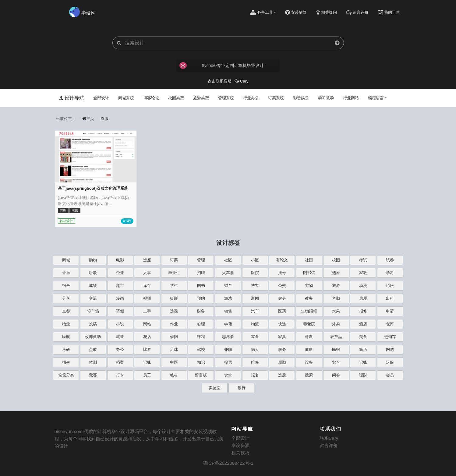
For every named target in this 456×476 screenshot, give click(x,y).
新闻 (255, 298)
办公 (120, 349)
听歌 (93, 273)
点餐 (66, 311)
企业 (120, 273)
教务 (309, 298)
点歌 (93, 349)
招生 (66, 362)
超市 (120, 286)
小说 (120, 324)
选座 (147, 260)
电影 (120, 260)
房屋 (363, 298)
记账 (147, 362)
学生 (174, 286)
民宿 (336, 349)
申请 (390, 311)
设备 (309, 362)
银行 (242, 388)
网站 (147, 324)
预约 (201, 298)
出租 (390, 298)
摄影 (174, 298)
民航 (66, 337)
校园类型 (176, 98)
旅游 (336, 286)
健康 (309, 349)
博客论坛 (151, 98)
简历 (363, 349)
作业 (174, 324)
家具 (282, 337)
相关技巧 (240, 453)
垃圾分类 (66, 375)
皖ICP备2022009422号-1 (228, 463)
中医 (174, 362)
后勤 (282, 362)
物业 (66, 324)
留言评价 (329, 445)
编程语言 (377, 98)
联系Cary (329, 438)
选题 (282, 375)
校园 (336, 260)
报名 (255, 375)
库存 (147, 286)
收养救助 (93, 337)
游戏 (228, 298)
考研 (66, 349)
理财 (363, 375)
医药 (282, 311)
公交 (282, 286)
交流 (93, 298)
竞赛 (93, 375)
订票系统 (276, 98)
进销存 (390, 337)
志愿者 (228, 337)
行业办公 (251, 98)
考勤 (336, 298)
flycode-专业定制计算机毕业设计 (222, 66)
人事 (147, 273)
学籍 (228, 324)
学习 (390, 273)
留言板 (201, 375)
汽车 (255, 311)
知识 (201, 362)
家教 (363, 273)
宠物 (309, 286)
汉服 (104, 119)
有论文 (282, 260)
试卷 (390, 260)
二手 (147, 311)
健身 (282, 298)
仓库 (390, 324)
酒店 (363, 324)
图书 (201, 286)
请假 (120, 311)
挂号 (282, 273)
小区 (255, 260)
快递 (282, 324)
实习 (336, 362)
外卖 (336, 324)
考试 (363, 260)
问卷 (336, 375)
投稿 (93, 324)
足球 (174, 349)
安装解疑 (296, 12)
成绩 (93, 286)
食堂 (228, 375)
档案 (120, 362)
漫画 (120, 298)
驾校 (201, 349)
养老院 (309, 324)
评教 (309, 337)
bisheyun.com (69, 431)
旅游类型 (201, 98)
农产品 (336, 337)
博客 (255, 286)
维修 (255, 362)
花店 (147, 337)
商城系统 (126, 98)
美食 (363, 337)
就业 (120, 337)
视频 (147, 298)
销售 (228, 311)
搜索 (309, 375)
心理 (201, 324)
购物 (93, 260)
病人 (255, 349)
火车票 (228, 273)
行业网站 (351, 98)
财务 (201, 311)
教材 (174, 375)
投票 (228, 362)
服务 (282, 349)
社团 (309, 260)
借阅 (174, 337)
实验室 (215, 388)
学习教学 (326, 98)
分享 (66, 298)
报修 (363, 311)
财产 (228, 286)
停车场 (93, 311)
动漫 (363, 286)
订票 (174, 260)
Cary (241, 81)
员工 (147, 375)
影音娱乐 (301, 98)
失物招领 (309, 311)
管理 (201, 260)
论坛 (390, 286)
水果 (336, 311)
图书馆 (309, 273)
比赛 (147, 349)
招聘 (201, 273)
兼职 (228, 349)
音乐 (66, 273)
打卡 (120, 375)
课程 (201, 337)
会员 (390, 375)
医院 (255, 273)
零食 (255, 337)
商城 (66, 260)
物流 (255, 324)
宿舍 (66, 286)
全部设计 (101, 98)
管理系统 (226, 98)
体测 (93, 362)
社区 (228, 260)
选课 (174, 311)
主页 (88, 119)
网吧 (390, 349)
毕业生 (174, 273)
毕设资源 (240, 445)
